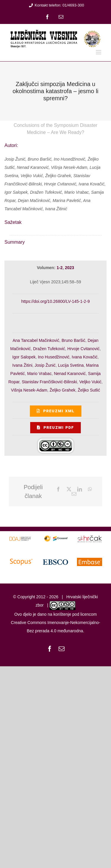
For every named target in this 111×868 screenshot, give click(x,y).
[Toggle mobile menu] (99, 52)
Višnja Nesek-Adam (29, 390)
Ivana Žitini (22, 365)
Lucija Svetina (71, 365)
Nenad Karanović (70, 374)
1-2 (59, 268)
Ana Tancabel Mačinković (36, 340)
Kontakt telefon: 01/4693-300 (55, 5)
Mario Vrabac (40, 374)
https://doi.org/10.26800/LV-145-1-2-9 (56, 301)
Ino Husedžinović (54, 357)
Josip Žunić (45, 365)
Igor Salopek (24, 357)
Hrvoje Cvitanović (84, 349)
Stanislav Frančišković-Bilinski (49, 382)
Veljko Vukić (90, 382)
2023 (69, 268)
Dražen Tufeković (49, 349)
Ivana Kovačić (85, 357)
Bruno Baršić (73, 340)
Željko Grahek (63, 390)
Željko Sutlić (89, 390)
